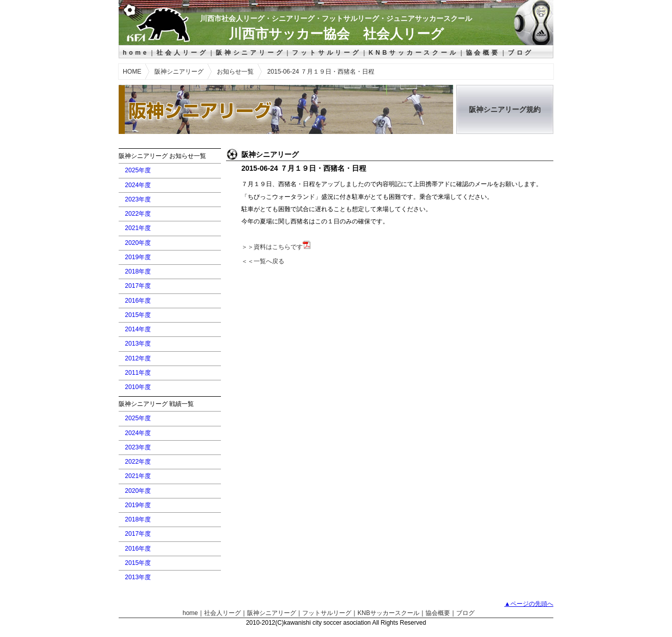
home (136, 53)
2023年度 (138, 199)
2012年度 (138, 358)
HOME (132, 72)
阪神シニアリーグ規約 (505, 109)
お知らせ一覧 (235, 72)
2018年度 (138, 271)
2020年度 (138, 243)
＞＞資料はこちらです (276, 247)
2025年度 (138, 170)
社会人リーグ (182, 53)
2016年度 (138, 301)
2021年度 (138, 228)
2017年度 (138, 286)
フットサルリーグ (326, 53)
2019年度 (138, 257)
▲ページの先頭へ (529, 604)
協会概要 (483, 53)
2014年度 (138, 329)
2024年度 (138, 185)
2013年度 (138, 344)
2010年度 (138, 387)
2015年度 (138, 315)
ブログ (521, 53)
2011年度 (138, 373)
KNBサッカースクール (413, 53)
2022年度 (138, 214)
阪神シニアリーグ (250, 53)
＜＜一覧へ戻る (263, 261)
